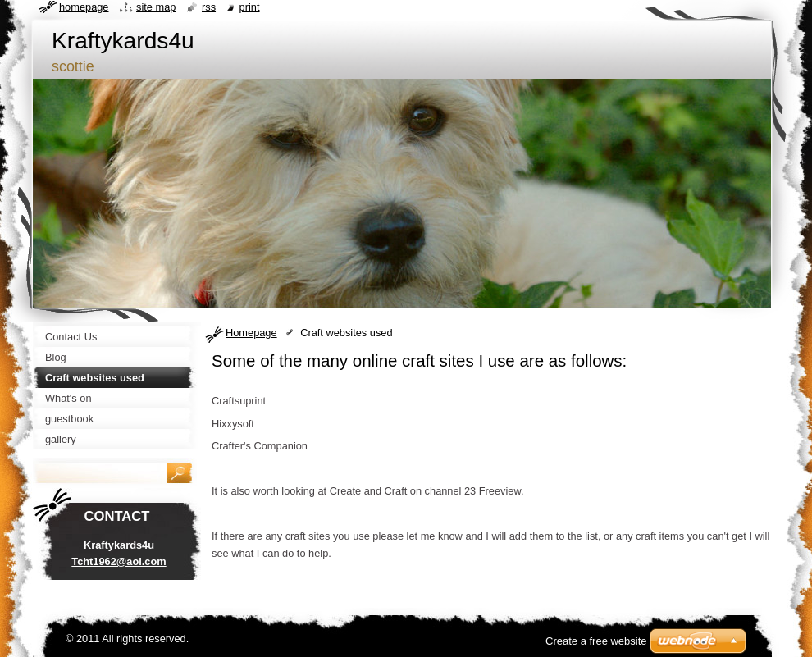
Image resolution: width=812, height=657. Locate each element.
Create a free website (596, 641)
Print (250, 7)
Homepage (251, 333)
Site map (156, 7)
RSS (209, 7)
